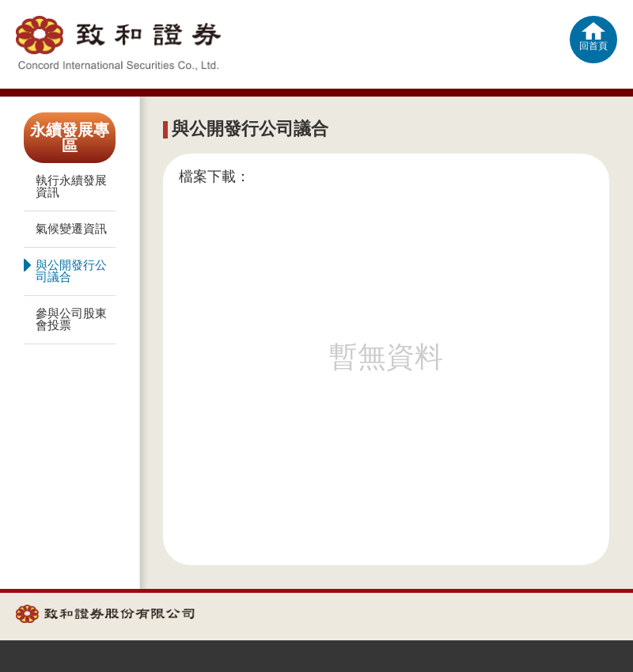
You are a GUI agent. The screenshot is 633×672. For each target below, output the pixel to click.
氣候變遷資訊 (71, 229)
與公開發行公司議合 (65, 269)
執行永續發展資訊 (71, 186)
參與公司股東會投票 (71, 319)
